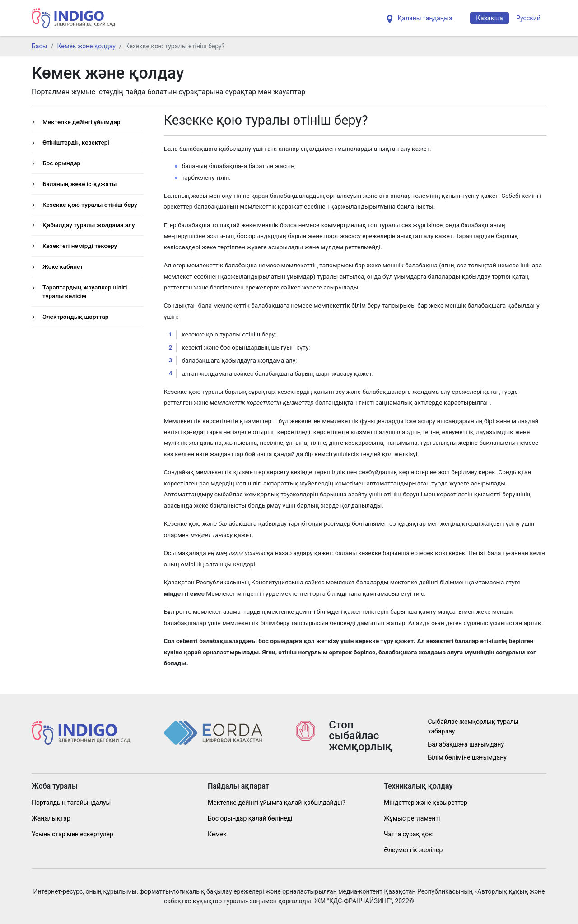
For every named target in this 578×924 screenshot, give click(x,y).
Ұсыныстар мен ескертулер (72, 834)
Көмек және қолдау (86, 46)
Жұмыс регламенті (412, 818)
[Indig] (74, 18)
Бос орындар (61, 163)
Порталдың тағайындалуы (71, 803)
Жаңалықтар (51, 818)
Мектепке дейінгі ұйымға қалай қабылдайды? (277, 803)
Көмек (217, 834)
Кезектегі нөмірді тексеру (80, 246)
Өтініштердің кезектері (76, 142)
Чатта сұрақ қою (409, 834)
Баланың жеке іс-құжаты (79, 184)
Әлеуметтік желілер (413, 850)
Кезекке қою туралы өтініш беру (90, 205)
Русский (528, 18)
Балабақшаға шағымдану (466, 744)
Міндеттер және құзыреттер (426, 803)
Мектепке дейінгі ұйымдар (81, 122)
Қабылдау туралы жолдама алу (89, 225)
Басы (40, 46)
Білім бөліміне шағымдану (467, 757)
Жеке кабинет (63, 266)
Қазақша (489, 18)
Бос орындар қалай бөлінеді (250, 818)
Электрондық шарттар (75, 317)
